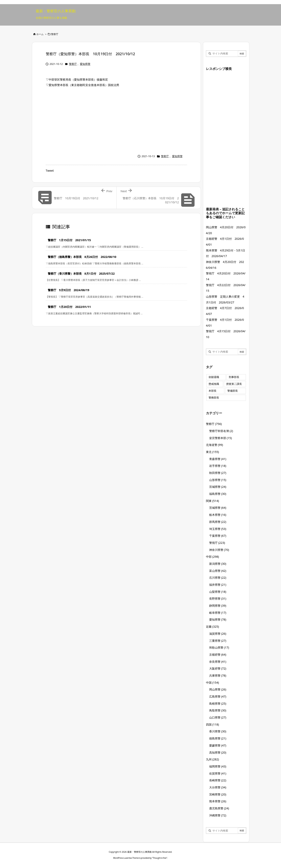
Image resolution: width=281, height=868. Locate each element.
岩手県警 (218, 466)
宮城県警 (218, 487)
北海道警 (215, 445)
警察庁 (55, 34)
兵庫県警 (218, 675)
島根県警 (218, 703)
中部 (213, 557)
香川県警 (218, 731)
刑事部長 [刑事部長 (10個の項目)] (234, 377)
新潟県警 (218, 564)
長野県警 (218, 599)
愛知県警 (85, 64)
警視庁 (217, 543)
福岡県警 (218, 766)
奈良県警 (218, 662)
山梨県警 (218, 592)
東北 (213, 452)
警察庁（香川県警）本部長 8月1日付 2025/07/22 (81, 274)
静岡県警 (218, 606)
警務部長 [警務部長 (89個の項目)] (214, 398)
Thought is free (160, 858)
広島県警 (218, 696)
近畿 (213, 627)
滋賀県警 (218, 634)
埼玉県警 (218, 529)
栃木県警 (218, 515)
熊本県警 (218, 801)
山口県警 (218, 717)
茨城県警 (218, 508)
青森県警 (218, 459)
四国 (213, 724)
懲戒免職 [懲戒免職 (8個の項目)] (214, 384)
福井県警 (218, 585)
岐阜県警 (218, 613)
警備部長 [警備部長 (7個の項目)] (233, 391)
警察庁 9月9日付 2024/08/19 (69, 290)
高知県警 (218, 752)
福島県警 (218, 494)
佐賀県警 (218, 773)
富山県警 (218, 571)
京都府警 (218, 655)
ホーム (40, 34)
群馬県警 (218, 522)
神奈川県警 (219, 550)
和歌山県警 (219, 647)
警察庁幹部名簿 (221, 431)
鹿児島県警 (219, 808)
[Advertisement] (116, 120)
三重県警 (218, 641)
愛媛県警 (218, 745)
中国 (213, 683)
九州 (213, 759)
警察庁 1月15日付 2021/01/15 (69, 240)
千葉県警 (218, 536)
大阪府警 (218, 668)
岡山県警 (218, 689)
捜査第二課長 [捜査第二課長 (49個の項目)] (234, 384)
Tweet (50, 171)
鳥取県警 (218, 710)
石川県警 (218, 578)
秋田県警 (218, 473)
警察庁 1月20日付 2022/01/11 (69, 307)
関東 (213, 501)
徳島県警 (218, 738)
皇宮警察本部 (221, 438)
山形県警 (218, 480)
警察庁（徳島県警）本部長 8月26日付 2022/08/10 (82, 257)
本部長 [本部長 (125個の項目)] (213, 391)
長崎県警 (218, 780)
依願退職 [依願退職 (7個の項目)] (214, 377)
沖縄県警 (218, 815)
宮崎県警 (218, 794)
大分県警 (218, 787)
